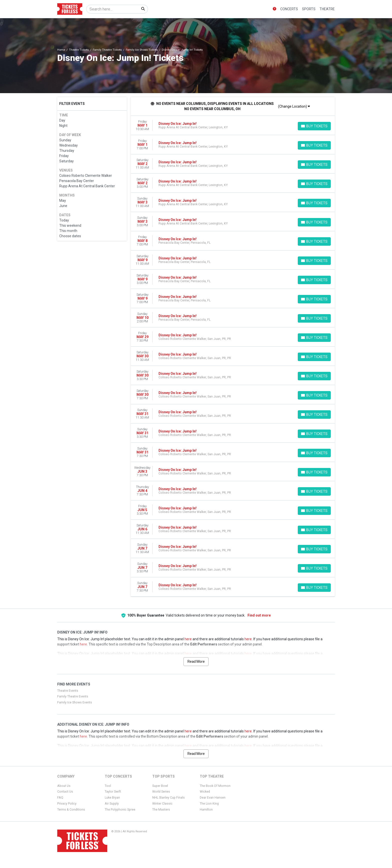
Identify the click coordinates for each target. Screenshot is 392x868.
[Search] (112, 9)
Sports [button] (309, 9)
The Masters (161, 810)
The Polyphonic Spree (120, 810)
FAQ (60, 798)
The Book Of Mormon (215, 786)
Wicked (205, 792)
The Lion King (209, 804)
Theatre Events (68, 691)
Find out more (259, 615)
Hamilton (206, 810)
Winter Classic (162, 804)
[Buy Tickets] (314, 126)
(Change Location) (294, 106)
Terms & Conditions (71, 810)
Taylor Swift (113, 792)
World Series (161, 792)
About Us (64, 786)
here (188, 639)
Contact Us (65, 792)
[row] (233, 125)
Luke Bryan (112, 798)
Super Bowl (160, 786)
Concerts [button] (289, 9)
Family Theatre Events (73, 696)
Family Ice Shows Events (75, 702)
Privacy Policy (67, 804)
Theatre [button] (327, 9)
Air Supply (112, 804)
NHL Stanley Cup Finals (168, 798)
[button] (274, 9)
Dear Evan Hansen (213, 798)
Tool (108, 786)
